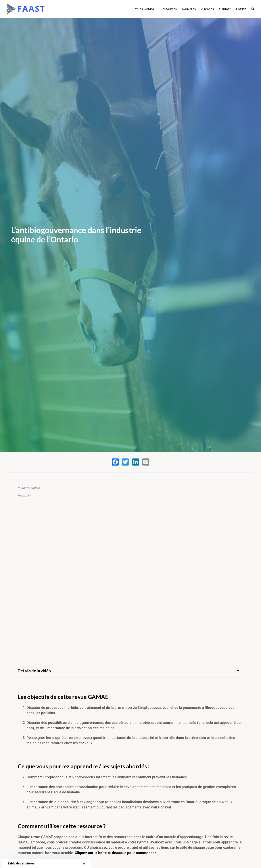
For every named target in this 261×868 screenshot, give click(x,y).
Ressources (169, 9)
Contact (225, 9)
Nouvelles (189, 9)
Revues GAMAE (144, 9)
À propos (208, 9)
